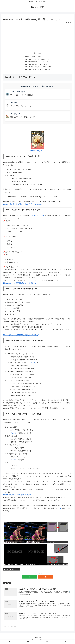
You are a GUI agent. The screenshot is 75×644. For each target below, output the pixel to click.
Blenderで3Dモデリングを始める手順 (37, 65)
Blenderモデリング (15, 570)
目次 (35, 53)
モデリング (32, 363)
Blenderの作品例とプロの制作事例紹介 (17, 496)
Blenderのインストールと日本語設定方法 (38, 59)
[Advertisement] (37, 36)
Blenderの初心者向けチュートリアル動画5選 (39, 67)
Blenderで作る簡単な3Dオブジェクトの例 (38, 70)
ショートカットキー (37, 216)
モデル (59, 509)
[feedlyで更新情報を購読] (36, 578)
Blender (6, 570)
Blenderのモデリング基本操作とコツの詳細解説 (20, 284)
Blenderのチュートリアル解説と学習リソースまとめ (21, 336)
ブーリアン (14, 461)
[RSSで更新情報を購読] (39, 578)
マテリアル (11, 309)
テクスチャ (14, 434)
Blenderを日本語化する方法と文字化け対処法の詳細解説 (23, 205)
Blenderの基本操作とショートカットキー (38, 62)
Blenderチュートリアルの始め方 (34, 57)
